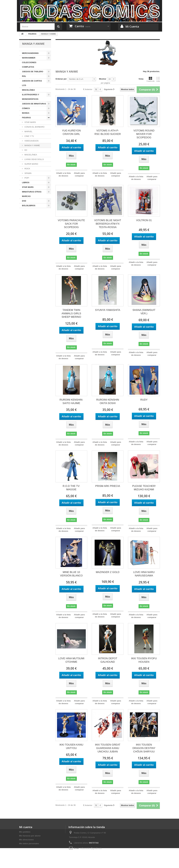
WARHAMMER (29, 58)
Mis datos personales (29, 844)
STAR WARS (30, 122)
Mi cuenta (26, 827)
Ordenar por (61, 79)
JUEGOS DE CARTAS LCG (32, 83)
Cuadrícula (150, 79)
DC (26, 150)
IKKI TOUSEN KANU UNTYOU (71, 746)
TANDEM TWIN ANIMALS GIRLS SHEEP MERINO (71, 313)
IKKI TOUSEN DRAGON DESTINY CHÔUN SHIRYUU (144, 748)
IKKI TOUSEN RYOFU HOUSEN (144, 660)
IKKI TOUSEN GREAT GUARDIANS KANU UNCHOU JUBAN (108, 748)
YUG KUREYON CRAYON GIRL (71, 132)
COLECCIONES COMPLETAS (29, 65)
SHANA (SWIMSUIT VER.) (144, 312)
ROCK (27, 169)
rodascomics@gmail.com (91, 848)
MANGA (26, 113)
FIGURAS (26, 118)
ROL (24, 76)
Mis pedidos (25, 832)
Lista (158, 79)
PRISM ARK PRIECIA (108, 486)
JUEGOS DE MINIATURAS (34, 104)
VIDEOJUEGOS (31, 141)
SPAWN (28, 173)
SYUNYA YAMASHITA (108, 310)
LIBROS (26, 182)
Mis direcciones (26, 840)
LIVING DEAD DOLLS (34, 159)
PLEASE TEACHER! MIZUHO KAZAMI (144, 488)
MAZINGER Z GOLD (108, 572)
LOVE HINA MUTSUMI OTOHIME (71, 660)
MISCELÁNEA (28, 90)
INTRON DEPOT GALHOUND (108, 660)
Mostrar (103, 79)
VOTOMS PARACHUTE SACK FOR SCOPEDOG (71, 224)
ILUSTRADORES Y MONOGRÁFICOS (31, 97)
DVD (24, 201)
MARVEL (28, 132)
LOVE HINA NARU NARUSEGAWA (144, 574)
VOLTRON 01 (144, 220)
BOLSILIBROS (29, 206)
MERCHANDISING (30, 53)
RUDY (144, 400)
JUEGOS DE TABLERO (33, 72)
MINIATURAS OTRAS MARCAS (32, 194)
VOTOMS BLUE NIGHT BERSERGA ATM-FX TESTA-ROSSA (108, 224)
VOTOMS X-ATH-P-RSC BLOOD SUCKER (108, 132)
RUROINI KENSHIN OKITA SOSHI (108, 401)
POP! (27, 178)
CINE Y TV (29, 136)
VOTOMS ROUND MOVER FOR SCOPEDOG (144, 134)
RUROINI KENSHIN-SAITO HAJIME (71, 401)
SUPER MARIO (31, 164)
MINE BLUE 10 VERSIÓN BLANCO (71, 574)
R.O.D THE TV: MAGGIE (71, 488)
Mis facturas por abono (30, 836)
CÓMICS (26, 108)
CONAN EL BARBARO (34, 127)
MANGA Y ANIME (32, 145)
